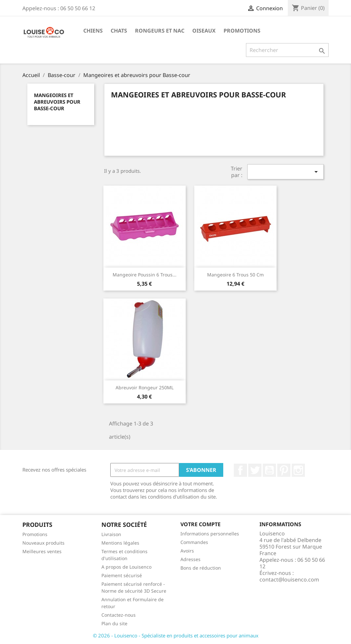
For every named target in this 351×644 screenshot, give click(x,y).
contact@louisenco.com (289, 580)
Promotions (242, 31)
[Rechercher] (287, 50)
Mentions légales (120, 543)
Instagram (298, 470)
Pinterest (284, 470)
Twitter (255, 470)
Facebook (240, 470)
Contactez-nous (119, 615)
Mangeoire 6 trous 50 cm (235, 275)
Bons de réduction (201, 568)
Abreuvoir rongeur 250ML (145, 387)
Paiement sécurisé (122, 575)
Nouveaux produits (43, 543)
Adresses (190, 559)
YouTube (269, 470)
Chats (119, 31)
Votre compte (201, 524)
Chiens (93, 31)
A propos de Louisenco (126, 567)
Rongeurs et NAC (160, 31)
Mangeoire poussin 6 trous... (145, 275)
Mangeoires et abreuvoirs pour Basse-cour (57, 102)
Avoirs (187, 551)
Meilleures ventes (42, 551)
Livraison (111, 534)
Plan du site (114, 623)
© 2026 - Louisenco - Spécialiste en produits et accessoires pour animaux (176, 635)
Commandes (194, 542)
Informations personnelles (210, 534)
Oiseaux (204, 31)
